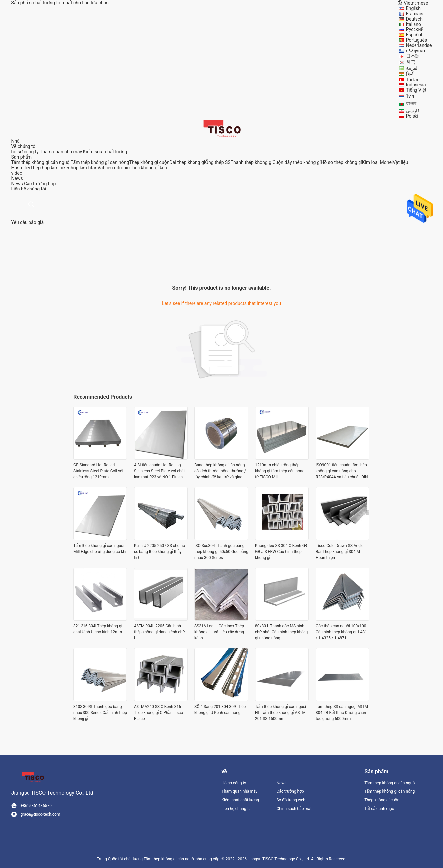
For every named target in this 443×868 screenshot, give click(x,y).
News (17, 184)
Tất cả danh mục (379, 809)
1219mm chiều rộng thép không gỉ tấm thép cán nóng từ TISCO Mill (280, 471)
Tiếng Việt (416, 90)
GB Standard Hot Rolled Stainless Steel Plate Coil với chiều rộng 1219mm (98, 471)
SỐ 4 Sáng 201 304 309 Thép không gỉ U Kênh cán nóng (220, 710)
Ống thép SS (218, 162)
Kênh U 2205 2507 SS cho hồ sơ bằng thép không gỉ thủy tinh (159, 552)
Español (414, 35)
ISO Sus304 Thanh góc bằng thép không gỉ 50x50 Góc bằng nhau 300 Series (221, 552)
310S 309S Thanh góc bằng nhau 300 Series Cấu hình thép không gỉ (100, 713)
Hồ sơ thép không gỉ (341, 162)
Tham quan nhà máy (61, 152)
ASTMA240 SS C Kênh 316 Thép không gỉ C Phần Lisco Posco (158, 713)
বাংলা (411, 104)
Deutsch (414, 19)
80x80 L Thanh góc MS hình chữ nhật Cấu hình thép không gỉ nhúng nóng (281, 632)
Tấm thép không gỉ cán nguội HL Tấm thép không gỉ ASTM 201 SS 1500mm (281, 713)
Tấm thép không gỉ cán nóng (100, 162)
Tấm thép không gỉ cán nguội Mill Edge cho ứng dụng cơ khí (100, 549)
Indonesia (416, 85)
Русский (415, 29)
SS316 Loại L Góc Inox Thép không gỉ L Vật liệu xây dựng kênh (219, 632)
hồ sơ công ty (25, 152)
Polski (412, 116)
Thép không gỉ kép (148, 168)
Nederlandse (419, 45)
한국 (411, 62)
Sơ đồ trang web (291, 800)
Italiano (414, 24)
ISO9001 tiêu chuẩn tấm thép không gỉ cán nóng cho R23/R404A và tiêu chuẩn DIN (342, 471)
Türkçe (413, 80)
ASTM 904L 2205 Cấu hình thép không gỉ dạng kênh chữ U (159, 632)
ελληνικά (415, 51)
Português (416, 40)
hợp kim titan (84, 168)
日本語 (413, 56)
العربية (412, 68)
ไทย (410, 96)
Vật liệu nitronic (113, 168)
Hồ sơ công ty (234, 783)
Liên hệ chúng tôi (237, 809)
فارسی (413, 111)
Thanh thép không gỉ (252, 162)
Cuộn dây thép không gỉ (297, 162)
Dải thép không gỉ (187, 162)
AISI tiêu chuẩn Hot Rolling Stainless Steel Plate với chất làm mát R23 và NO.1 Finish (159, 471)
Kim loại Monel (378, 162)
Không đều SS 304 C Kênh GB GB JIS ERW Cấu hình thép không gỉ (281, 552)
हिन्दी (410, 74)
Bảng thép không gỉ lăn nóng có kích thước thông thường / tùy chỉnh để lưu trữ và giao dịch (220, 471)
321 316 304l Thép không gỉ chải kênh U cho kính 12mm (98, 629)
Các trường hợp (40, 184)
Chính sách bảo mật (294, 809)
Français (415, 14)
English (413, 8)
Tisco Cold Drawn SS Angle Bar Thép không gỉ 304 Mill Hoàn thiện (340, 552)
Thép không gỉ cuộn (149, 162)
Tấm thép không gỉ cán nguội (41, 162)
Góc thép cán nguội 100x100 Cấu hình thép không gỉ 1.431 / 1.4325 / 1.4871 (341, 632)
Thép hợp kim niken (51, 168)
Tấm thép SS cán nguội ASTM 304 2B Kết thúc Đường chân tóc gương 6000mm (342, 713)
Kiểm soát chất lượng (105, 152)
